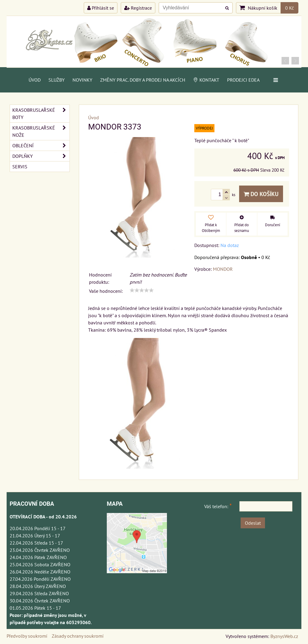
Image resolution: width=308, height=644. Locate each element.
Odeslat (253, 523)
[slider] (142, 290)
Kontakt (206, 80)
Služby (57, 80)
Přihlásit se (101, 8)
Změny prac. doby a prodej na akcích (143, 80)
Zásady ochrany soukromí (78, 636)
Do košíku (261, 194)
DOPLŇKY (41, 156)
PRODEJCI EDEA (243, 80)
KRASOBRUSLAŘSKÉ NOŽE (41, 131)
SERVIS (20, 167)
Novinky (82, 80)
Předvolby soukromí (27, 636)
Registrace (138, 8)
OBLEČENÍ (41, 145)
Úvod (35, 80)
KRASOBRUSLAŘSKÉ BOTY (41, 114)
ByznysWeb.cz (284, 636)
